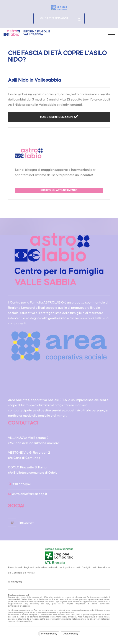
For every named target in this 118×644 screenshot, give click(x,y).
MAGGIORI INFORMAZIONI (57, 117)
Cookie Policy (70, 634)
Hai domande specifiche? (79, 20)
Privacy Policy (49, 634)
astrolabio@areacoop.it (30, 494)
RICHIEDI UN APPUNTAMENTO (59, 190)
